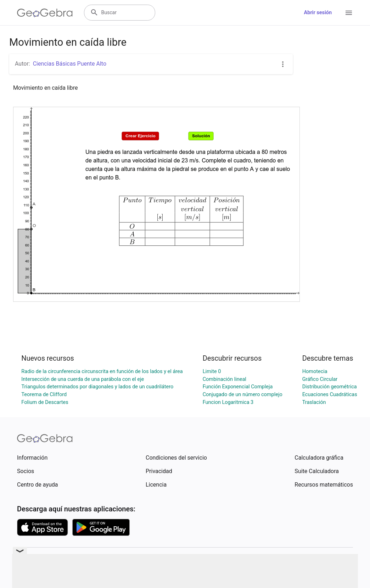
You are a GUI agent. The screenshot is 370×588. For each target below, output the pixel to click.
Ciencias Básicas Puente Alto (70, 64)
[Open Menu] (349, 13)
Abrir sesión (318, 13)
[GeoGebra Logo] (45, 13)
